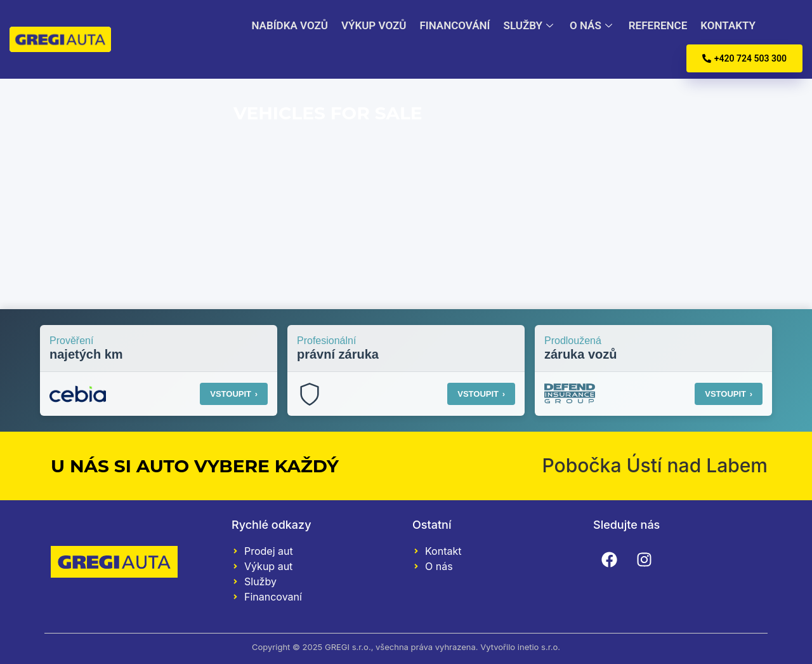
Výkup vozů (372, 25)
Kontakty (724, 25)
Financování (453, 25)
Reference (653, 25)
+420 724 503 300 (744, 58)
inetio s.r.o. (539, 647)
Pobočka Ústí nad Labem (655, 465)
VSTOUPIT (234, 394)
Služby (527, 25)
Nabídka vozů (289, 25)
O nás (589, 25)
